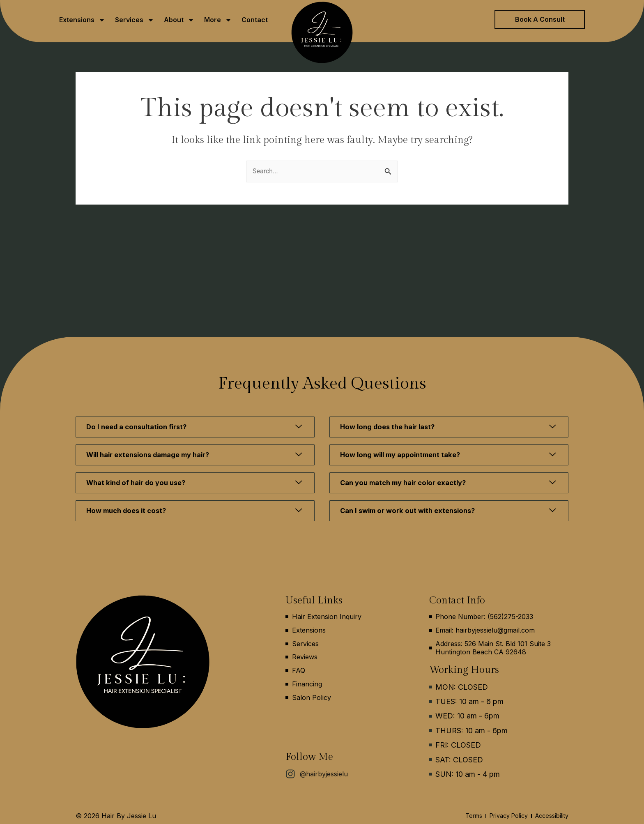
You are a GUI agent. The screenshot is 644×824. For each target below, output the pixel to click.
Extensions (82, 20)
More (218, 20)
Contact (255, 20)
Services (135, 20)
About (179, 20)
